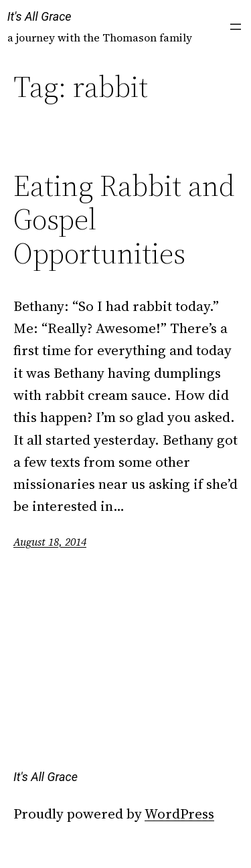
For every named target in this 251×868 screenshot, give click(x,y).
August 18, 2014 (50, 542)
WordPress (179, 813)
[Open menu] (236, 27)
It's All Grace (39, 16)
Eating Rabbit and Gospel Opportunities (124, 220)
